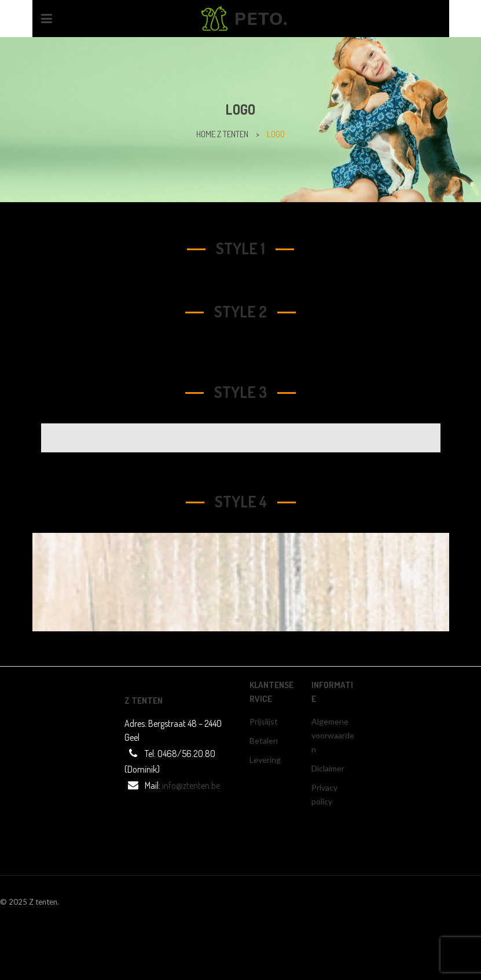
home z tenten (222, 134)
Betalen (264, 741)
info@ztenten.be (191, 785)
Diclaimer (328, 768)
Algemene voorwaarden (333, 735)
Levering (265, 760)
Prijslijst (264, 721)
